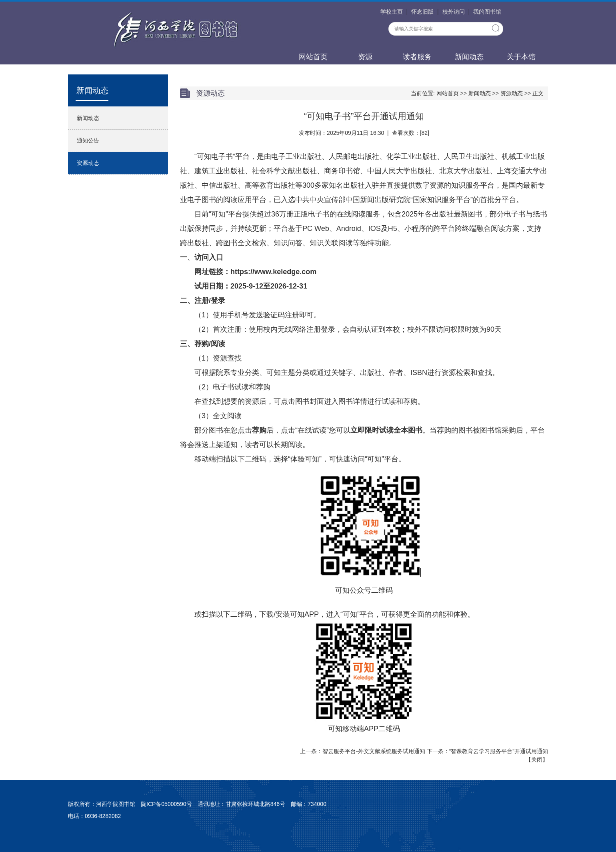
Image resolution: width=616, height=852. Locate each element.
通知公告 (88, 140)
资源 (365, 57)
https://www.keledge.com (273, 272)
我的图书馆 (487, 12)
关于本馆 (521, 57)
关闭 (537, 760)
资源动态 (88, 163)
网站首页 (313, 57)
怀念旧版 (422, 12)
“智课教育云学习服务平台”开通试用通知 (499, 751)
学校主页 (392, 12)
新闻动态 (469, 57)
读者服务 (417, 57)
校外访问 (454, 12)
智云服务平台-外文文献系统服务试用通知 (374, 751)
